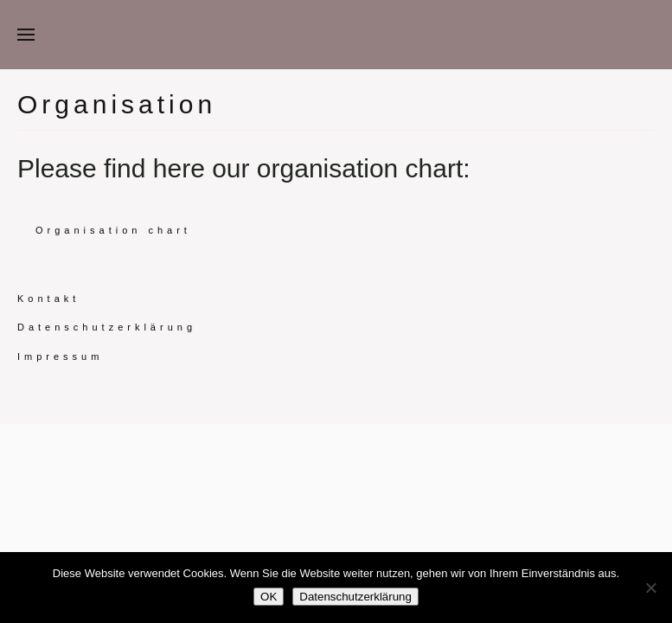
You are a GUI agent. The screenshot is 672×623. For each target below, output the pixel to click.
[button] (26, 35)
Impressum (60, 356)
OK (269, 597)
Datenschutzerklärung (107, 327)
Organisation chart (113, 230)
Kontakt (48, 299)
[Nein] (650, 588)
